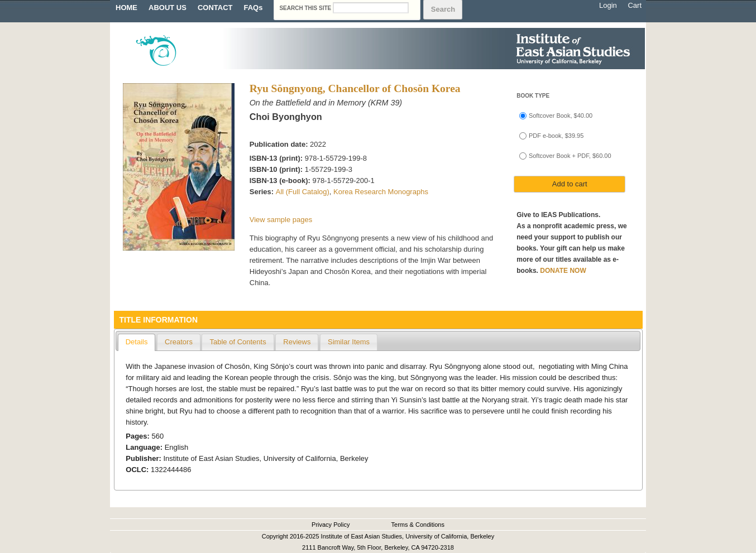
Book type (533, 96)
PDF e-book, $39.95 (556, 136)
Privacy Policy (331, 525)
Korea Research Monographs (381, 192)
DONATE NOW (563, 271)
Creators (179, 342)
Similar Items (349, 342)
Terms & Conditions (418, 525)
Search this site (306, 8)
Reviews (297, 342)
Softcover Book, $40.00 (561, 116)
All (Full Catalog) (303, 192)
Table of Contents (238, 342)
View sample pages (281, 220)
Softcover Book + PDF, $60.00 (570, 156)
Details (137, 342)
